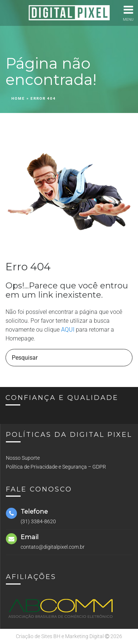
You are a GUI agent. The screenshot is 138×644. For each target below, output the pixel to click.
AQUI (68, 330)
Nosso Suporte (23, 458)
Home (18, 98)
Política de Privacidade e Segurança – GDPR (56, 467)
